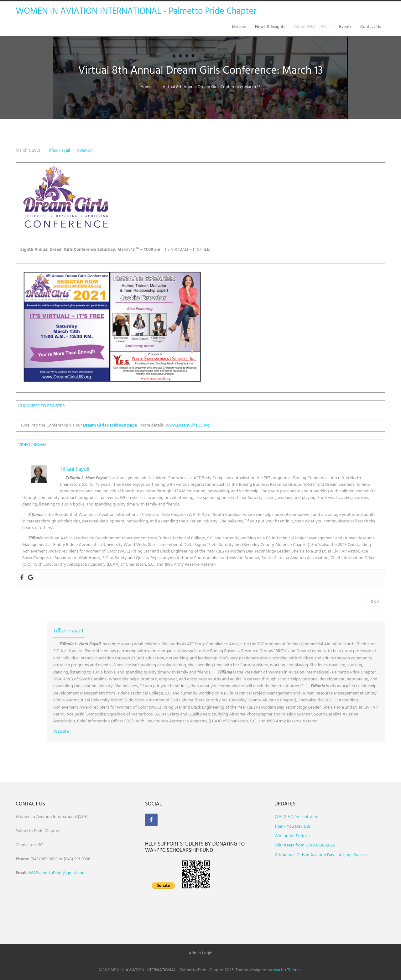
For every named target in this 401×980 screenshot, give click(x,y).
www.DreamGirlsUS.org (188, 425)
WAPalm (37, 873)
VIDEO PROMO (32, 445)
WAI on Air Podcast (293, 836)
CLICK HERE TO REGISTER (42, 406)
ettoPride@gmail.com (65, 873)
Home (146, 87)
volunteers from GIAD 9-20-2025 (305, 845)
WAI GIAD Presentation (296, 817)
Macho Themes (287, 970)
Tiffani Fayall (58, 151)
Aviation (85, 151)
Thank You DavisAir (292, 827)
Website (61, 732)
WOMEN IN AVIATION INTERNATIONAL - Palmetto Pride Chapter (136, 11)
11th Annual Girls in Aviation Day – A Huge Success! (322, 855)
